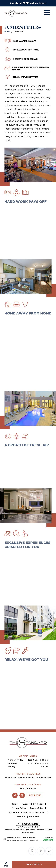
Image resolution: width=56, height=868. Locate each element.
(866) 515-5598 (28, 788)
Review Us (35, 795)
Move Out (34, 817)
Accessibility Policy (34, 804)
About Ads (40, 812)
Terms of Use (37, 808)
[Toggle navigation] (44, 13)
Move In (22, 817)
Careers (16, 804)
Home (7, 32)
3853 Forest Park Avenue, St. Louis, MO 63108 (28, 777)
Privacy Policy (19, 808)
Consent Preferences (20, 812)
